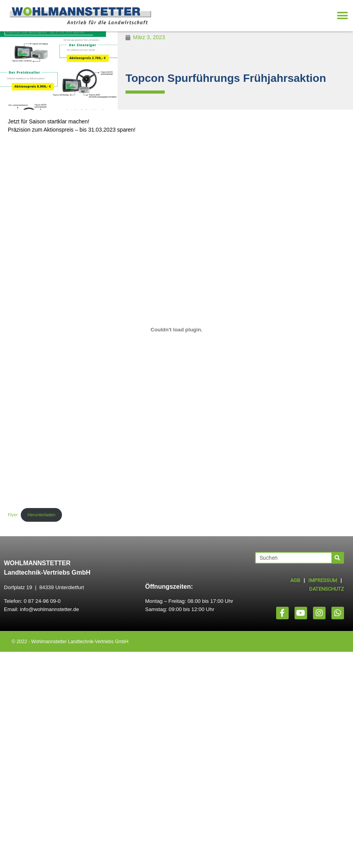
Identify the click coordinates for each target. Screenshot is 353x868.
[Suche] (337, 558)
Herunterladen (41, 515)
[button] (342, 16)
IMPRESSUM (323, 580)
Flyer (13, 515)
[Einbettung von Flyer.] (176, 330)
